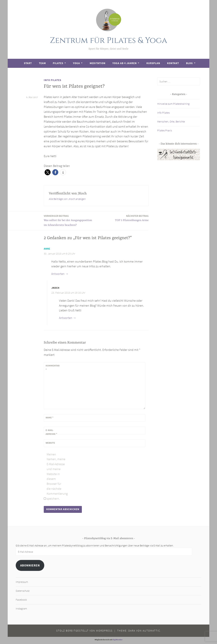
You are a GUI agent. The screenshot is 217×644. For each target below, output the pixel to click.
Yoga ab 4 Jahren (125, 63)
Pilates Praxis (165, 130)
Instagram (21, 608)
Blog (189, 63)
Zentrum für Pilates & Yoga (109, 40)
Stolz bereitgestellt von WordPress (84, 631)
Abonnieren (30, 565)
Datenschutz (23, 591)
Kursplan (153, 63)
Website (50, 443)
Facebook (21, 600)
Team (42, 63)
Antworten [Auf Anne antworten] (58, 274)
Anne (47, 249)
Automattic (151, 631)
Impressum (22, 582)
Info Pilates (52, 80)
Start (28, 63)
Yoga (76, 63)
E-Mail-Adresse (51, 432)
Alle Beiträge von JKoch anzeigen (67, 199)
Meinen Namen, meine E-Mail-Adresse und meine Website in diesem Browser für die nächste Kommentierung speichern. (56, 476)
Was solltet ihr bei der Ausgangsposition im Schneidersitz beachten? (69, 220)
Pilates (58, 63)
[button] (48, 172)
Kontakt (173, 63)
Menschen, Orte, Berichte (171, 121)
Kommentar (53, 367)
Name (49, 417)
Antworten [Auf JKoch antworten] (66, 318)
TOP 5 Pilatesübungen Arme (132, 218)
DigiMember (118, 640)
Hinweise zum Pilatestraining (173, 104)
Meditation (98, 63)
